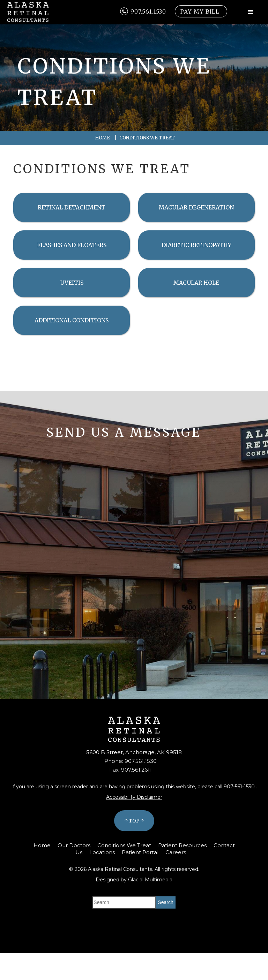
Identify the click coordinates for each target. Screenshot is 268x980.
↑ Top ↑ (134, 821)
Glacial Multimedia (150, 880)
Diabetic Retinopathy (196, 245)
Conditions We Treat (124, 845)
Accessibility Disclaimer (134, 797)
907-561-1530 (239, 787)
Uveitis (72, 283)
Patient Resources (182, 845)
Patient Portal (140, 852)
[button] (251, 12)
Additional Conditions (72, 320)
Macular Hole (196, 283)
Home (102, 138)
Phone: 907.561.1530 (131, 761)
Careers (176, 852)
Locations (102, 852)
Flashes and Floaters (72, 245)
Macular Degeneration (196, 207)
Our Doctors (74, 845)
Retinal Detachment (72, 207)
